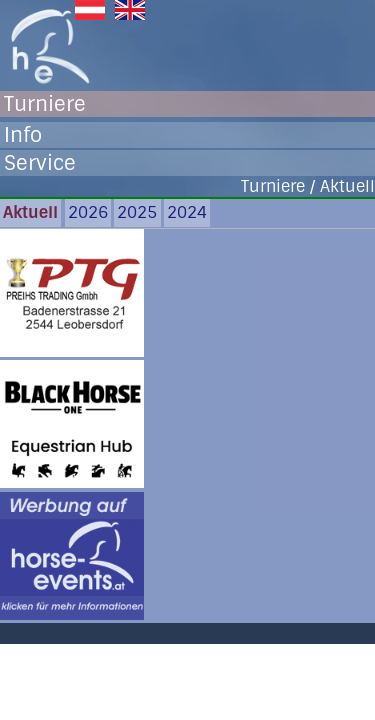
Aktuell (30, 212)
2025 (137, 212)
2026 (88, 212)
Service (40, 163)
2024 (187, 212)
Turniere (45, 104)
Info (23, 135)
